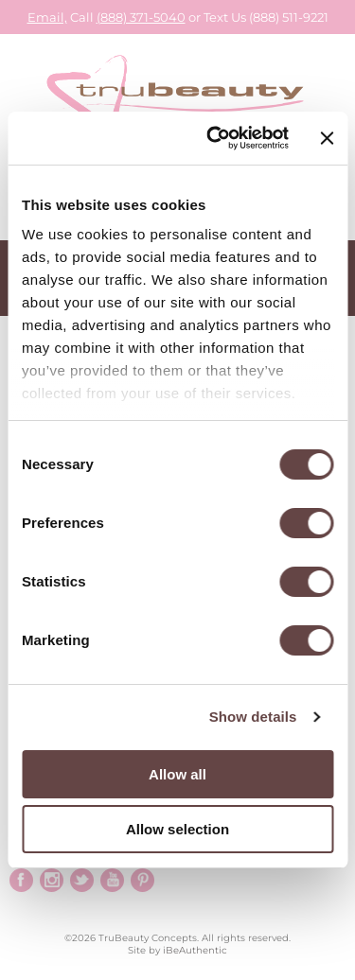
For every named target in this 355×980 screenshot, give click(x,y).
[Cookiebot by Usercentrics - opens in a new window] (215, 138)
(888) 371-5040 (141, 17)
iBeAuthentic (195, 950)
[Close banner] (327, 138)
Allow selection (177, 829)
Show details (253, 717)
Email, (47, 17)
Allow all (177, 774)
